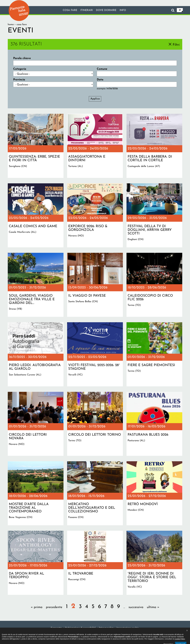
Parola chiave (22, 58)
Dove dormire (107, 10)
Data (100, 80)
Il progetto (56, 628)
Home (11, 25)
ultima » (153, 607)
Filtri (176, 45)
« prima (37, 607)
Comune (102, 69)
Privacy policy (106, 628)
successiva (136, 607)
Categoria (20, 69)
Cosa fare (68, 10)
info (125, 10)
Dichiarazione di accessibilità (80, 628)
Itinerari (86, 10)
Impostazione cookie (128, 628)
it (180, 10)
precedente (54, 607)
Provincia (19, 80)
